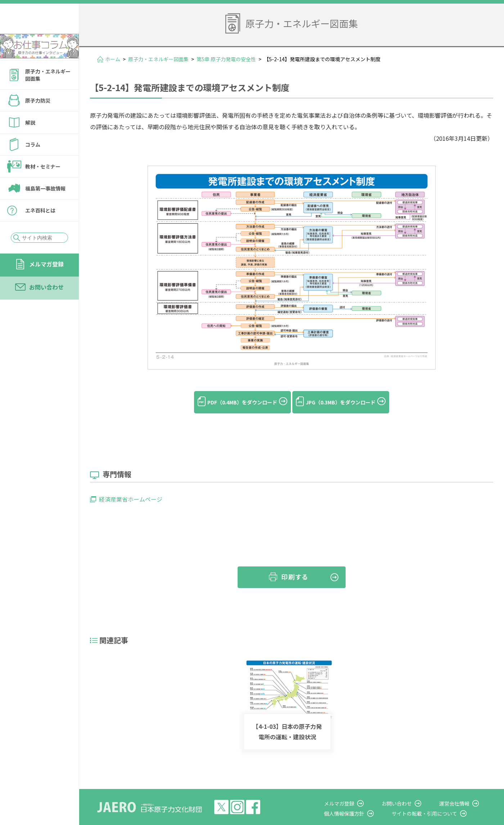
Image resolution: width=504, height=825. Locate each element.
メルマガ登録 (46, 283)
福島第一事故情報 (45, 208)
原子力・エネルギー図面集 (48, 94)
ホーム (113, 59)
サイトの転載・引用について (439, 801)
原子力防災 (38, 120)
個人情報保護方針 (366, 801)
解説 (30, 142)
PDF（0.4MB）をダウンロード (234, 402)
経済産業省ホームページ (131, 487)
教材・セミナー (43, 186)
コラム (33, 164)
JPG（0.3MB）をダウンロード (349, 402)
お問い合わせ (46, 306)
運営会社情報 (462, 791)
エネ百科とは (40, 230)
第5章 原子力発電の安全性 (226, 59)
